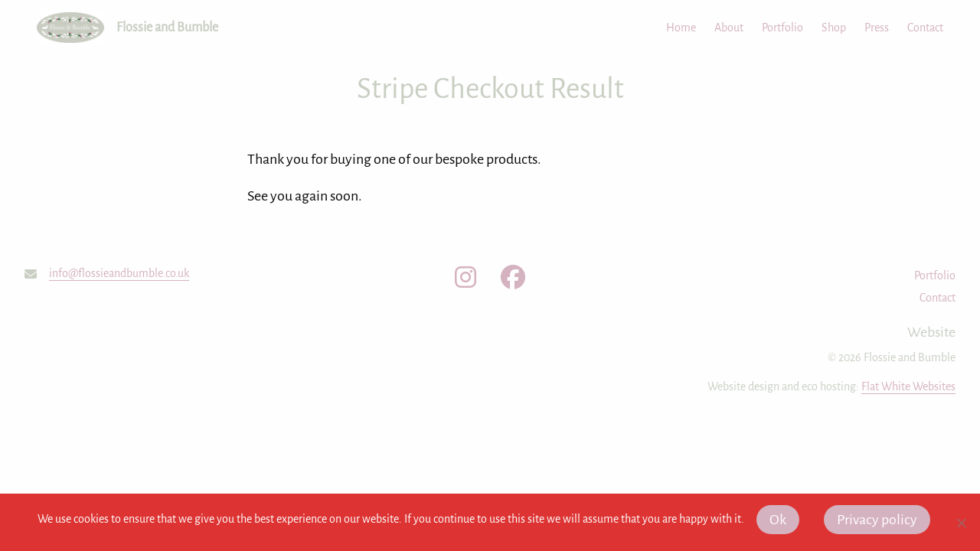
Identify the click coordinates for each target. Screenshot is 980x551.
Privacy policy (877, 520)
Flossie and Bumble (167, 28)
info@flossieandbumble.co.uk (119, 273)
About (729, 28)
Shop (834, 28)
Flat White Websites (908, 386)
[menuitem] (672, 28)
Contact (925, 28)
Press (877, 28)
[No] (961, 523)
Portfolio (782, 28)
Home (681, 28)
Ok (778, 520)
